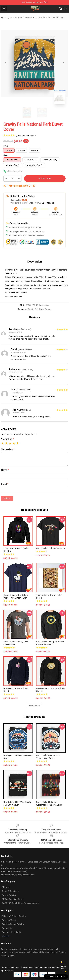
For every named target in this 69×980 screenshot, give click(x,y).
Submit (7, 498)
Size (5, 155)
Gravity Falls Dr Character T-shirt (51, 548)
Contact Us (7, 928)
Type (6, 146)
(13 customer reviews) (26, 136)
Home (4, 18)
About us (6, 887)
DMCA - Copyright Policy (13, 899)
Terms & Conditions (11, 891)
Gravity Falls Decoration (22, 18)
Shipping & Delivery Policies (14, 916)
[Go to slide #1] (27, 112)
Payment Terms (9, 920)
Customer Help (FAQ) (11, 932)
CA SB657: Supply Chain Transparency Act (21, 903)
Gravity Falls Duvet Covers (51, 18)
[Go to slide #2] (42, 112)
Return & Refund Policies (13, 924)
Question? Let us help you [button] (56, 977)
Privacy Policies (9, 895)
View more (35, 705)
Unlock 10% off (64, 968)
